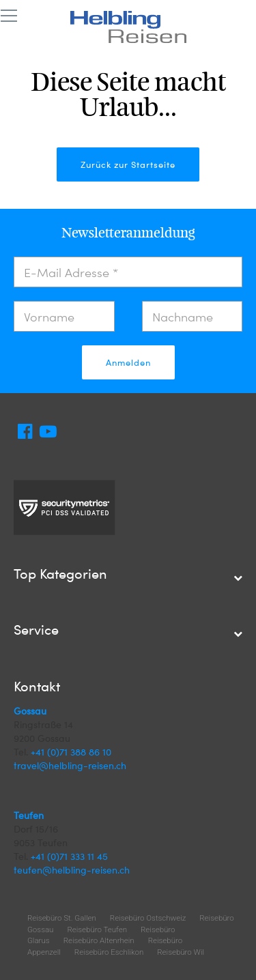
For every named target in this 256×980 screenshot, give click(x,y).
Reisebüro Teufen (97, 929)
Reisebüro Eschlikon (109, 952)
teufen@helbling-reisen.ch (72, 870)
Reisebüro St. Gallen (62, 918)
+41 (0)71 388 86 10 (71, 752)
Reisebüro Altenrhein (99, 940)
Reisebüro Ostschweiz (148, 918)
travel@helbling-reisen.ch (70, 765)
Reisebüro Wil (181, 952)
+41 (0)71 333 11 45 (69, 856)
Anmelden (128, 362)
